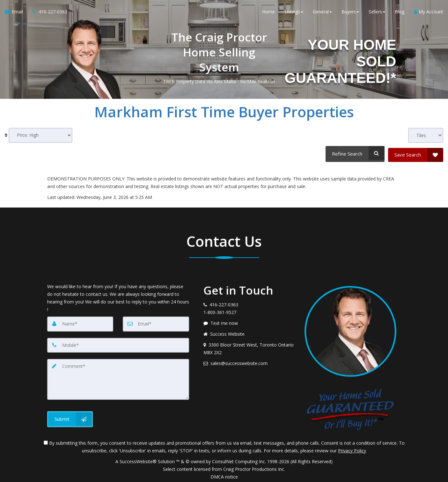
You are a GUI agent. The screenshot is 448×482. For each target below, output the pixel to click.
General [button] (322, 13)
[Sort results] (40, 135)
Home (268, 13)
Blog (400, 13)
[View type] (426, 135)
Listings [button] (294, 13)
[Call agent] (48, 13)
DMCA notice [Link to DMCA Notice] (224, 475)
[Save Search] (416, 153)
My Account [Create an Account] (429, 13)
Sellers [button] (377, 13)
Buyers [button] (350, 13)
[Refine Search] (354, 153)
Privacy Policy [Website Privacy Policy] (352, 449)
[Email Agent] (16, 13)
